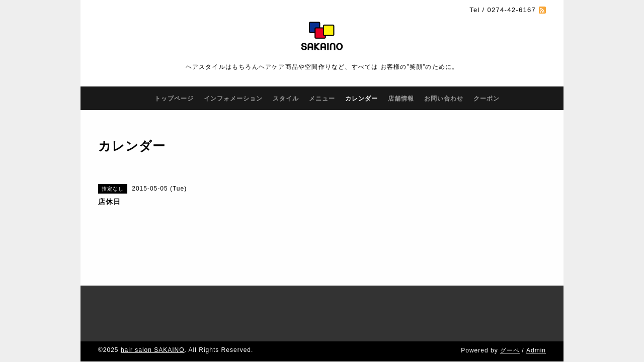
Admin (536, 320)
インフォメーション (233, 99)
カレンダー (361, 99)
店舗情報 (401, 99)
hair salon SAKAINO (153, 320)
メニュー (322, 99)
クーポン (487, 99)
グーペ (510, 320)
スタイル (286, 99)
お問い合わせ (444, 99)
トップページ (174, 99)
